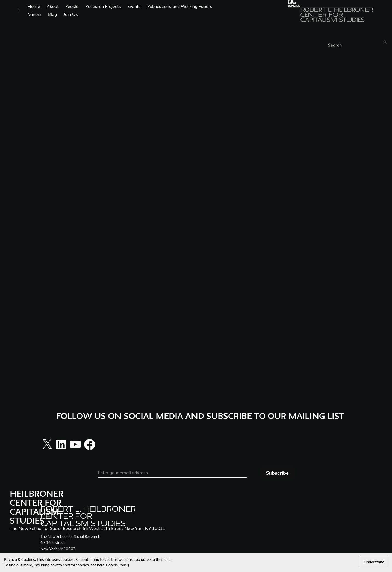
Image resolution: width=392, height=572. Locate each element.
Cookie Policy (117, 565)
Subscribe (277, 478)
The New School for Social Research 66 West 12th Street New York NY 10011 (87, 534)
